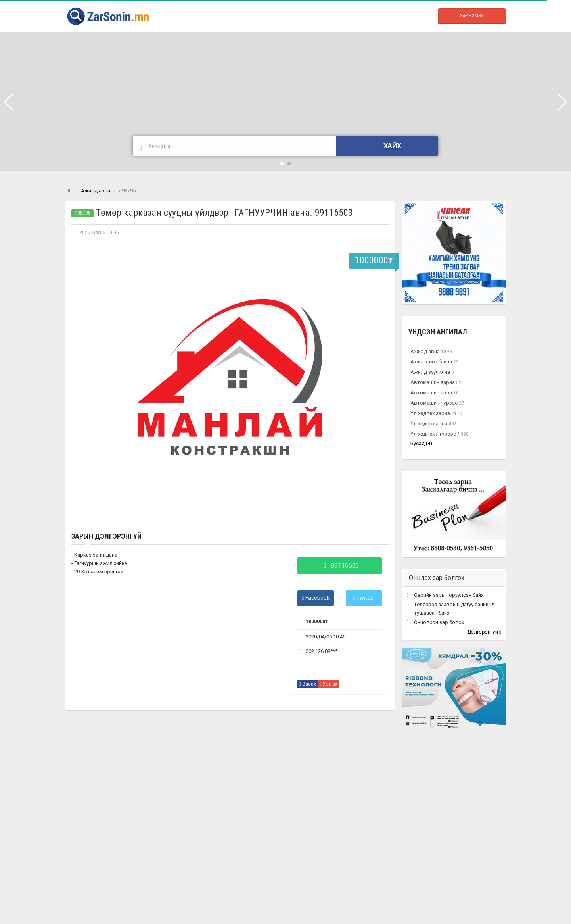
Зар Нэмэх (472, 16)
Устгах (329, 684)
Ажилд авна (96, 191)
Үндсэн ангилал (438, 332)
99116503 (339, 566)
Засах (307, 684)
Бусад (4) (421, 443)
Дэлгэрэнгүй (484, 632)
